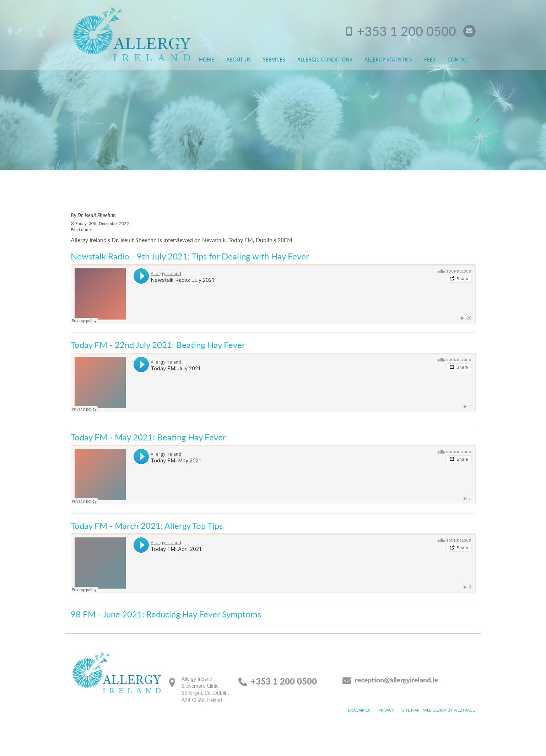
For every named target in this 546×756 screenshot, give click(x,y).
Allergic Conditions (325, 59)
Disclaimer (359, 710)
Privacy (386, 710)
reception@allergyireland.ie (396, 680)
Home (207, 59)
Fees (430, 59)
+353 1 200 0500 (407, 31)
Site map (411, 710)
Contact (459, 59)
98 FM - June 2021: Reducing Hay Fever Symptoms (166, 614)
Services (274, 59)
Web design (435, 710)
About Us (239, 59)
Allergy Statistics (388, 59)
